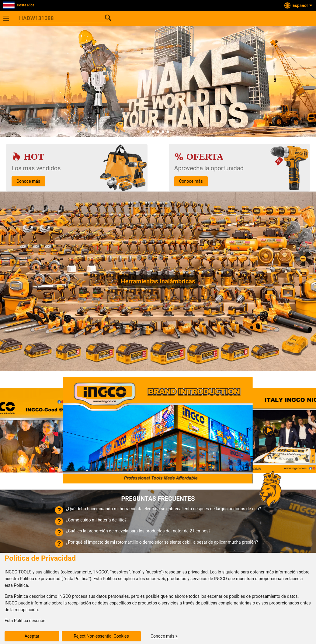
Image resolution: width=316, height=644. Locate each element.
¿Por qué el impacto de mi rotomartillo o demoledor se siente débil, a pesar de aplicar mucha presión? (162, 542)
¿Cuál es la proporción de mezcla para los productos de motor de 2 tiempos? (138, 531)
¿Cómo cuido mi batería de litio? (96, 520)
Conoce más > (164, 636)
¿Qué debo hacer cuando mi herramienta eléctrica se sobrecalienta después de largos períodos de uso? (163, 509)
